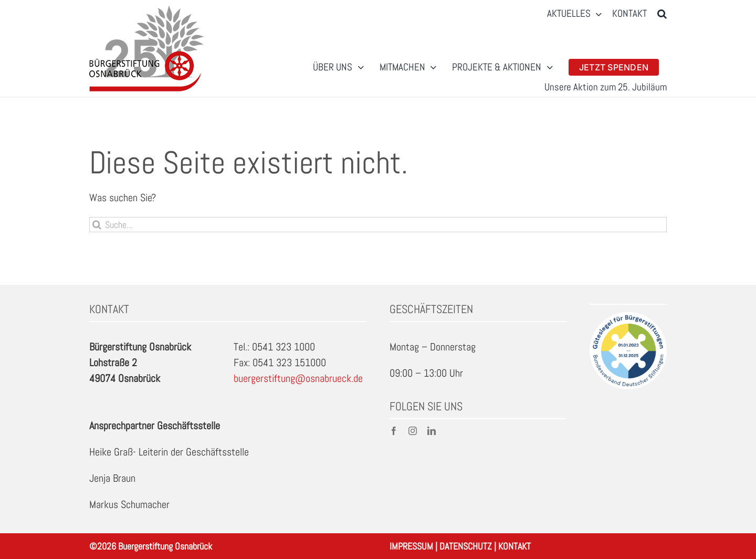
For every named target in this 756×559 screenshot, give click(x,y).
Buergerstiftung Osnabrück (165, 546)
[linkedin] (432, 431)
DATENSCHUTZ (466, 546)
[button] (662, 14)
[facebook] (394, 431)
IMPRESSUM (411, 546)
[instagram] (413, 431)
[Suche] (97, 225)
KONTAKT (514, 546)
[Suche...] (378, 225)
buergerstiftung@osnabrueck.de (298, 378)
